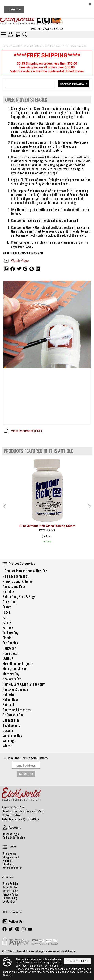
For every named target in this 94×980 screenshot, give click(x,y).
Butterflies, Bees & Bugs (19, 597)
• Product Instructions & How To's (25, 571)
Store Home (9, 854)
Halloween (9, 648)
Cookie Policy (10, 898)
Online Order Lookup (14, 838)
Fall (5, 617)
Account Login (11, 834)
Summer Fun (11, 720)
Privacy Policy (10, 894)
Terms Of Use (10, 887)
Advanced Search (12, 868)
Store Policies (10, 884)
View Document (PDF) (26, 431)
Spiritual (8, 705)
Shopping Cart (11, 857)
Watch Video (20, 261)
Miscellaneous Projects (18, 663)
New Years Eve (12, 679)
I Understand (78, 961)
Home (5, 46)
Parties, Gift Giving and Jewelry (24, 684)
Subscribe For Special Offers (26, 758)
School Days (10, 699)
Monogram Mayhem (15, 669)
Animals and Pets (14, 586)
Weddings (9, 741)
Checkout (8, 864)
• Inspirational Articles (17, 581)
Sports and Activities (17, 710)
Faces (6, 612)
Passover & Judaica (15, 689)
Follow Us (5, 922)
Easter (7, 607)
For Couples (10, 643)
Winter (7, 746)
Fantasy (8, 627)
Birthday (8, 591)
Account (5, 828)
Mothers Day (11, 674)
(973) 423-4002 (29, 819)
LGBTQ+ (8, 658)
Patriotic (9, 694)
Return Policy (10, 891)
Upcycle (8, 730)
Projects (16, 46)
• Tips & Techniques (16, 576)
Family (7, 622)
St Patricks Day (13, 715)
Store (5, 847)
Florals (7, 638)
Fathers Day (10, 633)
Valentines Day (12, 735)
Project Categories (5, 564)
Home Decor (11, 653)
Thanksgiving (11, 725)
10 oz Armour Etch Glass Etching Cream (47, 526)
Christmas (9, 602)
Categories (4, 34)
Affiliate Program (12, 912)
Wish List (8, 861)
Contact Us (9, 901)
